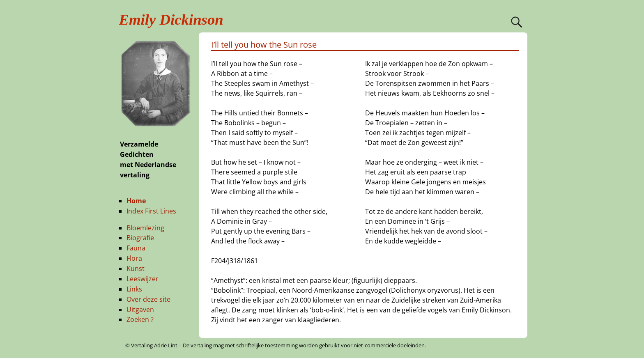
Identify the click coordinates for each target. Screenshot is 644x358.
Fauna (136, 248)
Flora (134, 258)
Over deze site (148, 299)
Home (136, 201)
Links (134, 289)
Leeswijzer (143, 279)
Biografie (140, 238)
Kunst (136, 268)
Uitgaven (140, 310)
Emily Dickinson (171, 20)
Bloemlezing (145, 228)
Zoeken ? (140, 319)
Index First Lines (151, 211)
